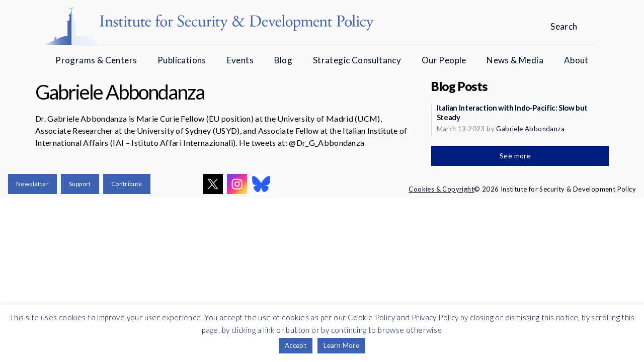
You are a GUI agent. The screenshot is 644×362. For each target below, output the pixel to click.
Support (80, 184)
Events (240, 60)
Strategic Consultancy (357, 60)
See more (516, 156)
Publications (182, 60)
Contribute (127, 184)
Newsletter (32, 184)
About (576, 60)
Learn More (341, 345)
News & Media (515, 60)
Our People (444, 60)
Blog (284, 60)
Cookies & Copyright (441, 189)
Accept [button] (296, 345)
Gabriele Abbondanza (530, 129)
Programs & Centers (96, 60)
